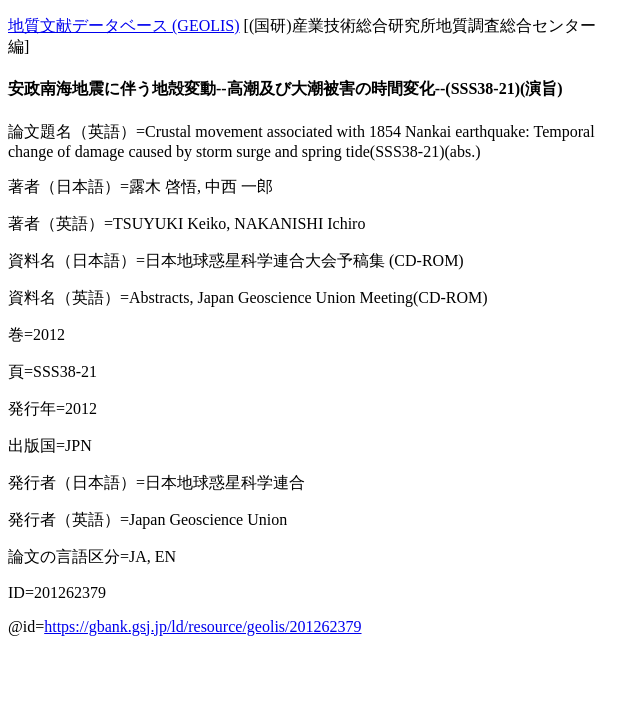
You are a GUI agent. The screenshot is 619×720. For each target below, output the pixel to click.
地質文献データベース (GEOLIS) (124, 25)
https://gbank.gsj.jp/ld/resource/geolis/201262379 (202, 626)
